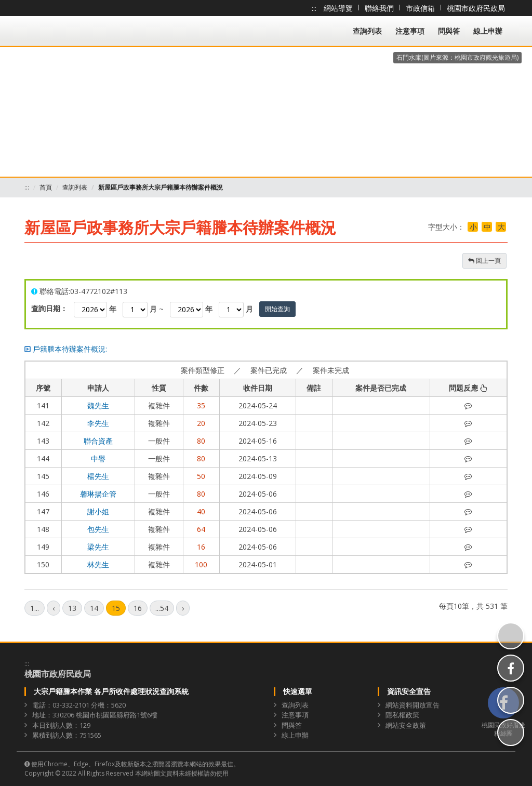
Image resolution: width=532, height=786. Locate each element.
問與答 (449, 31)
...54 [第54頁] (162, 608)
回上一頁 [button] (484, 261)
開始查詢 (277, 309)
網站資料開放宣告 (413, 705)
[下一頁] (183, 608)
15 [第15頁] (116, 608)
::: (314, 8)
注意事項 (410, 31)
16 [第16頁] (138, 608)
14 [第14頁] (94, 608)
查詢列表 (367, 31)
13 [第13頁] (72, 608)
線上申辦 (488, 31)
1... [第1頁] (35, 608)
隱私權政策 (402, 715)
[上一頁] (54, 608)
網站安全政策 (406, 725)
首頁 (46, 187)
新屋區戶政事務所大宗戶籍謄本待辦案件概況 (161, 187)
